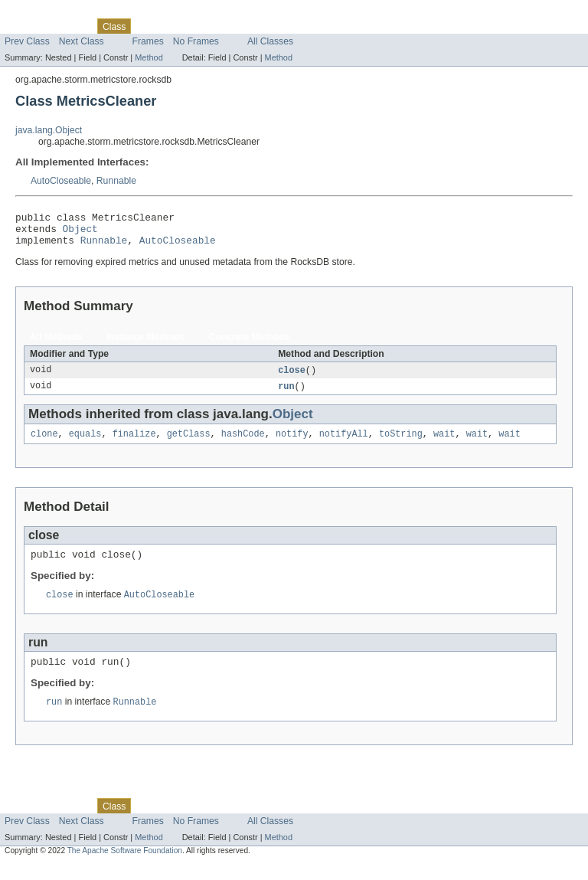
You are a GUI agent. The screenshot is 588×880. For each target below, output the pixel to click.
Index (262, 26)
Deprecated (218, 26)
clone (44, 443)
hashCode (243, 443)
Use (148, 26)
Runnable (116, 181)
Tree (175, 26)
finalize (134, 443)
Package (71, 26)
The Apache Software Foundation (125, 867)
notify (292, 443)
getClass (189, 443)
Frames (148, 41)
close (292, 378)
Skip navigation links (42, 13)
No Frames (196, 41)
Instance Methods (146, 344)
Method (149, 57)
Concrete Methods (250, 344)
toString (401, 443)
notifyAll (344, 443)
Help (292, 26)
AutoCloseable (61, 181)
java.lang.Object (49, 130)
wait (444, 443)
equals (85, 443)
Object (80, 233)
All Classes (270, 41)
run (286, 394)
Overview (24, 26)
